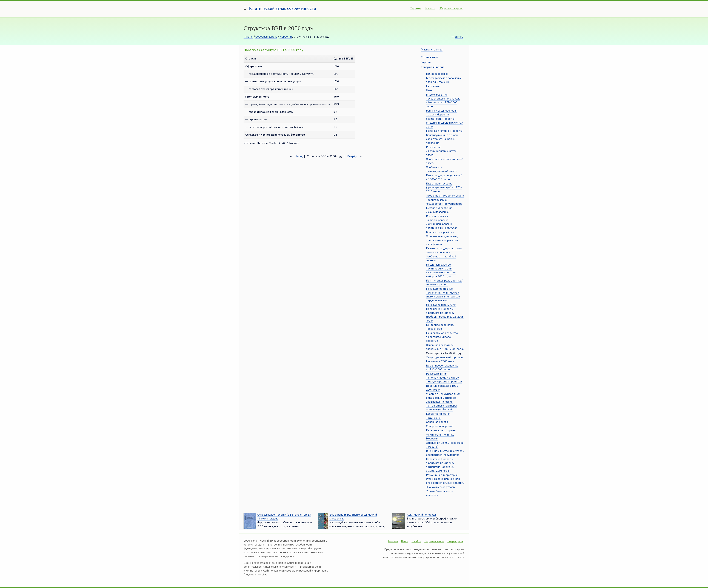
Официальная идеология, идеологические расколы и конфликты (442, 240)
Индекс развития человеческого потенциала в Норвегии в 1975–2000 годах (443, 101)
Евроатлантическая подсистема (438, 416)
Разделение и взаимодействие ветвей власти (442, 151)
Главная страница (432, 50)
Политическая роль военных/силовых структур (444, 283)
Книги (430, 8)
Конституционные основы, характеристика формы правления (442, 139)
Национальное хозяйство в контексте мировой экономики (442, 337)
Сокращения (455, 541)
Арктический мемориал (421, 515)
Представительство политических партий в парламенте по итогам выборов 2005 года (441, 271)
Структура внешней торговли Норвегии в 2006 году (444, 359)
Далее (459, 37)
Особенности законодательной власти (442, 169)
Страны (416, 8)
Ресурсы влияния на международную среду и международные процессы (444, 378)
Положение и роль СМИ (441, 305)
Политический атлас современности (282, 8)
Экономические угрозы (441, 487)
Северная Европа (266, 37)
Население (433, 86)
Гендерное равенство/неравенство (440, 327)
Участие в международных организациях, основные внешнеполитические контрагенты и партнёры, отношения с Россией (443, 402)
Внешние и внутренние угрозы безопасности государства (445, 453)
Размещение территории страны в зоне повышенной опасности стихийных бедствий (445, 479)
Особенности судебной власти (445, 196)
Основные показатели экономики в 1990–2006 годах (445, 347)
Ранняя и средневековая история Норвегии (442, 113)
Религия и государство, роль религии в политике (444, 250)
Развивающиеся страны (441, 430)
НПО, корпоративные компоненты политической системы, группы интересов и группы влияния (443, 295)
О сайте (416, 541)
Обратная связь (451, 8)
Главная (248, 37)
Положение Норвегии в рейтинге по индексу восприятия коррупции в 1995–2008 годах (440, 465)
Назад (299, 156)
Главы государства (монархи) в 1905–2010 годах (444, 177)
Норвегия (286, 37)
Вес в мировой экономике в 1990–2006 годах (442, 368)
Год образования (437, 74)
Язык (429, 90)
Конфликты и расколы (440, 232)
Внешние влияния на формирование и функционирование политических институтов (442, 222)
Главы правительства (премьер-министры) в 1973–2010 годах (444, 188)
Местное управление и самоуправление (439, 210)
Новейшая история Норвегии (444, 131)
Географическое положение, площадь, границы (444, 80)
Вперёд (352, 156)
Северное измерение (439, 426)
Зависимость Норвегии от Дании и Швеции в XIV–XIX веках (445, 123)
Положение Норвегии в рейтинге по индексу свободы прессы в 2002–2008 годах (445, 315)
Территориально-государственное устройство (444, 202)
